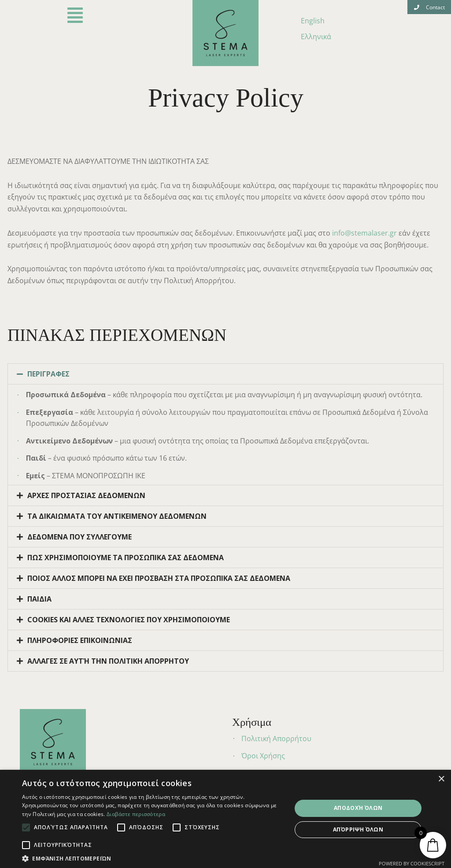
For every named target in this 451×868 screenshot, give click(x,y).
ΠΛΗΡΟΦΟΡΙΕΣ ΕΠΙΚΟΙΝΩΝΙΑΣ (80, 640)
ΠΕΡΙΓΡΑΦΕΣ (48, 374)
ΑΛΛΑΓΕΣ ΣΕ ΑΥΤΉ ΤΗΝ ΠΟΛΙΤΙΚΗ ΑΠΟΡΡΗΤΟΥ (108, 661)
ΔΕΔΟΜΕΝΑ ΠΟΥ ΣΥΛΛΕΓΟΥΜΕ (79, 537)
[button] (429, 7)
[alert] (225, 819)
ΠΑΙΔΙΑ (39, 599)
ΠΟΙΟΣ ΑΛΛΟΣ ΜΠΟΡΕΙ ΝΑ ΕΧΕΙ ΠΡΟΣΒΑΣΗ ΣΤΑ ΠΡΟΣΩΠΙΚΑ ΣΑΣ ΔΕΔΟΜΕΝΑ (159, 578)
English (313, 21)
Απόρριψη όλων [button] (358, 829)
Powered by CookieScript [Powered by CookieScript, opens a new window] (412, 863)
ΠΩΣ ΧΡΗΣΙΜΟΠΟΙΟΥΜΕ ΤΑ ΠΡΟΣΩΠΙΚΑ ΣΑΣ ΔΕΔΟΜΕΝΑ (126, 558)
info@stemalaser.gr (364, 233)
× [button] (441, 779)
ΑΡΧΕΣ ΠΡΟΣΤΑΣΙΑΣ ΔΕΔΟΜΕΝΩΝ (86, 495)
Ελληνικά (316, 37)
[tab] (225, 374)
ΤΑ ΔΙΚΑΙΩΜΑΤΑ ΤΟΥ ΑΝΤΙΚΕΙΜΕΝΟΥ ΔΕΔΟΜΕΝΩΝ (117, 516)
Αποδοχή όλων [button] (358, 808)
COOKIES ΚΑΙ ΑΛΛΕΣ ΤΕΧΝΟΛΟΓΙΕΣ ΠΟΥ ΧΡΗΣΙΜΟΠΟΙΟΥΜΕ (129, 620)
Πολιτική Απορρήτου (276, 739)
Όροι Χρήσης (263, 756)
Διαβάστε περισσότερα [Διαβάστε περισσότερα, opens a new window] (136, 814)
